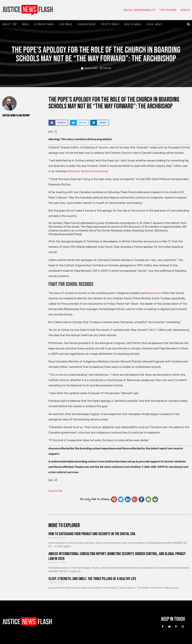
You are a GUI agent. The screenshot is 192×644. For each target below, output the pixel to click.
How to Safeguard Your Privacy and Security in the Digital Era (92, 534)
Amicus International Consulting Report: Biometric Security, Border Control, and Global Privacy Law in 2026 (117, 556)
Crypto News (110, 24)
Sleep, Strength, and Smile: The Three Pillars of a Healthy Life (92, 579)
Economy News (44, 24)
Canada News (86, 24)
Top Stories (168, 10)
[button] (188, 24)
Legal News (154, 24)
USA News (66, 24)
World (185, 10)
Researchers (154, 293)
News (26, 24)
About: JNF (10, 24)
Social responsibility (139, 10)
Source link (55, 491)
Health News (133, 24)
